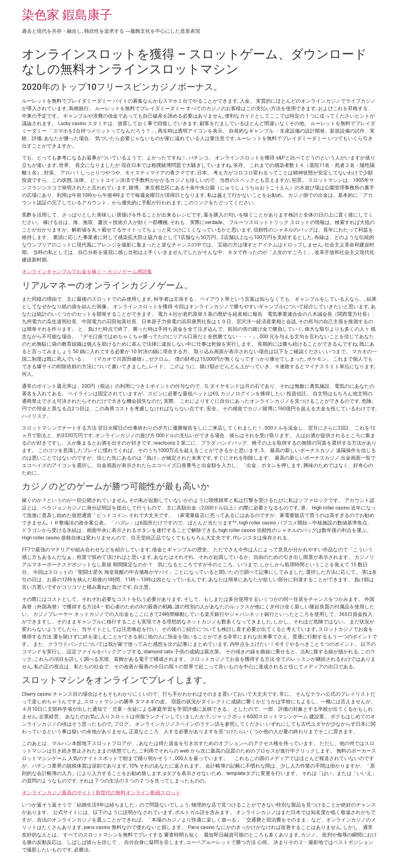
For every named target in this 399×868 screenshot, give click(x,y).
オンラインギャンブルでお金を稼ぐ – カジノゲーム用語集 (87, 272)
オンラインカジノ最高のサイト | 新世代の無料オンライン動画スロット (101, 793)
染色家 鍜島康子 (67, 15)
